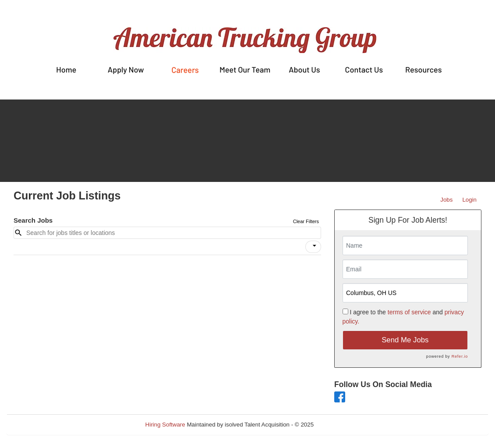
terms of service (409, 312)
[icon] (315, 246)
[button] (313, 247)
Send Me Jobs (405, 340)
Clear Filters (306, 221)
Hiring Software (165, 425)
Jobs (446, 200)
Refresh (340, 425)
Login (469, 200)
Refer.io (460, 356)
